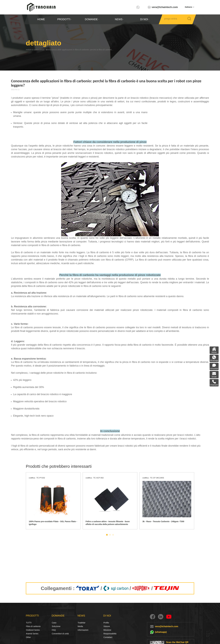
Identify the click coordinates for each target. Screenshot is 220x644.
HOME (41, 19)
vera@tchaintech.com (165, 7)
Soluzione (55, 626)
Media (80, 626)
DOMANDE (92, 19)
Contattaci (108, 637)
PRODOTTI (64, 19)
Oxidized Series (33, 630)
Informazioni (83, 630)
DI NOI (145, 19)
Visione (106, 626)
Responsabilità (110, 634)
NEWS (119, 19)
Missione (107, 630)
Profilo (106, 623)
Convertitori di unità (60, 634)
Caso (54, 623)
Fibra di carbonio (29, 626)
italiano (189, 7)
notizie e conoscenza (37, 50)
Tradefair (82, 623)
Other (28, 637)
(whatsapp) (161, 632)
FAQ (54, 630)
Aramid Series (32, 634)
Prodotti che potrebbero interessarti (59, 466)
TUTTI (29, 623)
